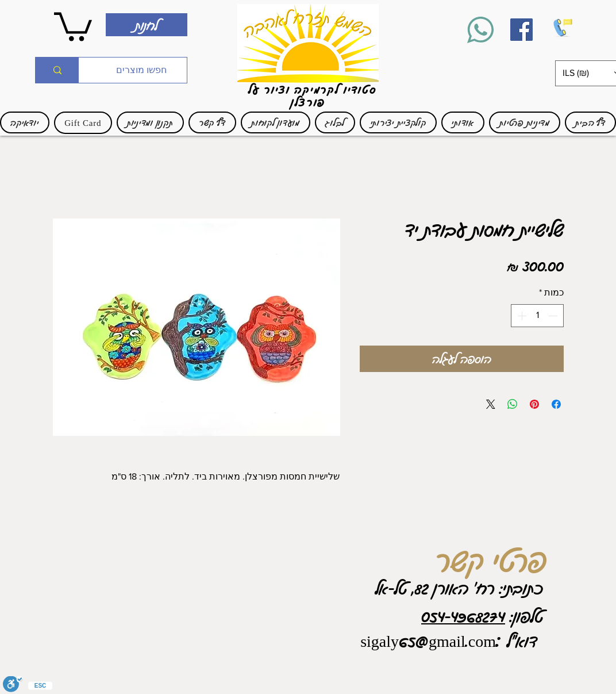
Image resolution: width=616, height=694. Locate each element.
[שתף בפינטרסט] (534, 404)
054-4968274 (463, 616)
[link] (73, 25)
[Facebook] (521, 30)
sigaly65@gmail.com (428, 641)
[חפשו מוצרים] (141, 70)
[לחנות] (147, 25)
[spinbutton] (537, 316)
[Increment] (521, 316)
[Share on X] (491, 404)
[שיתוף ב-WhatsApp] (513, 404)
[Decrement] (554, 316)
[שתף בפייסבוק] (556, 404)
